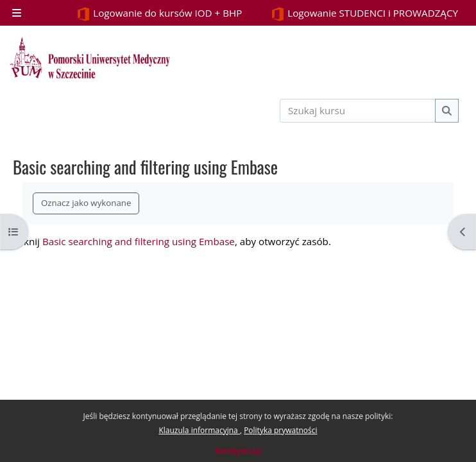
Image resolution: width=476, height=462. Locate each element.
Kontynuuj (238, 450)
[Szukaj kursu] (358, 111)
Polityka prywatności (280, 430)
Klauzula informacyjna (199, 430)
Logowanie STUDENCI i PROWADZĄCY (364, 14)
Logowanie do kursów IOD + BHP (159, 14)
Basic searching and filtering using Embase (139, 241)
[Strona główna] (90, 58)
